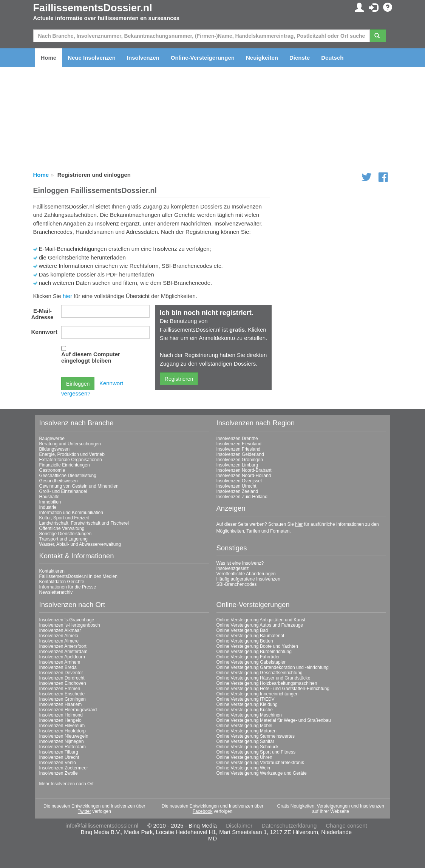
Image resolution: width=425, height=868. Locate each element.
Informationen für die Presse (68, 587)
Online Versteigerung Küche (245, 710)
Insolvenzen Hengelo (60, 720)
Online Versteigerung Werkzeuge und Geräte (262, 773)
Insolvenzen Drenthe (237, 439)
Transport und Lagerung (63, 539)
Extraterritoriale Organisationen (71, 460)
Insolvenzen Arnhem (60, 662)
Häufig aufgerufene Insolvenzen (248, 579)
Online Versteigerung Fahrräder (248, 657)
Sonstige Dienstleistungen (66, 534)
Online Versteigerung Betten (245, 641)
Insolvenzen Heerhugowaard (68, 710)
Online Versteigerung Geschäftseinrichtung (260, 673)
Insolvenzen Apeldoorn (62, 657)
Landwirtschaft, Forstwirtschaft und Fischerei (84, 523)
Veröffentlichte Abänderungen (246, 574)
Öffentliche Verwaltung (62, 528)
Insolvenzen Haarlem (61, 704)
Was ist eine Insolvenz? (240, 563)
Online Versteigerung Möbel (244, 726)
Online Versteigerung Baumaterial (250, 636)
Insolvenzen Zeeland (237, 491)
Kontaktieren (52, 571)
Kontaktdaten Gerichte (62, 582)
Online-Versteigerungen (203, 58)
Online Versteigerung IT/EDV (246, 699)
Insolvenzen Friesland (239, 449)
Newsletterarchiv (56, 592)
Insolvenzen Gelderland (240, 454)
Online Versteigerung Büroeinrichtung (254, 652)
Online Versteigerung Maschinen (249, 715)
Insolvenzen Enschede (62, 694)
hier (67, 296)
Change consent (346, 826)
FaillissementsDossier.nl (93, 8)
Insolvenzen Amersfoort (63, 646)
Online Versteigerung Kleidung (247, 704)
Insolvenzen (143, 58)
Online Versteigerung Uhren (244, 757)
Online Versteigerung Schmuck (248, 747)
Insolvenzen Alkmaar (60, 630)
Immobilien (50, 502)
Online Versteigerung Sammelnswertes (256, 736)
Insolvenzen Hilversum (62, 726)
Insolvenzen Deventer (61, 673)
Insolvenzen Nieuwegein (64, 736)
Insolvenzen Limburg (237, 465)
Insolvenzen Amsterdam (63, 652)
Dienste (300, 58)
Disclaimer (239, 826)
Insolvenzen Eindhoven (63, 683)
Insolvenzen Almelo (59, 636)
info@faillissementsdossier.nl (102, 826)
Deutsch (332, 58)
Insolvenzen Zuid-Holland (242, 497)
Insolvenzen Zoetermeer (64, 768)
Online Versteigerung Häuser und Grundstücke (263, 678)
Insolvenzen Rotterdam (63, 747)
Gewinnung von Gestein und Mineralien (79, 486)
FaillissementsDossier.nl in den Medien (78, 576)
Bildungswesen (55, 449)
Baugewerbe (52, 439)
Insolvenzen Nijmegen (62, 741)
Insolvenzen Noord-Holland (244, 476)
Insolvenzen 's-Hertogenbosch (70, 625)
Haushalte (49, 497)
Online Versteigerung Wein (243, 768)
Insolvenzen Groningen (240, 460)
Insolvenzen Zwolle (59, 773)
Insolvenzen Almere (59, 641)
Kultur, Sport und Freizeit (64, 518)
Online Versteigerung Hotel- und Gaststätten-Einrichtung (273, 689)
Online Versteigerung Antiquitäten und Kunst (261, 620)
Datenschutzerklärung (289, 826)
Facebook (203, 811)
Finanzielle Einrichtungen (65, 465)
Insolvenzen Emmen (60, 689)
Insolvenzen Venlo (58, 763)
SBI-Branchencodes (237, 584)
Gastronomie (52, 470)
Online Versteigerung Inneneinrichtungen (258, 694)
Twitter (84, 811)
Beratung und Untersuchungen (70, 444)
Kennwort (44, 332)
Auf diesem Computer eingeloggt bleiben (91, 357)
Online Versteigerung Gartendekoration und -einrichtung (273, 667)
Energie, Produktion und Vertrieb (72, 454)
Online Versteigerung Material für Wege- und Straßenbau (274, 720)
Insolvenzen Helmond (61, 715)
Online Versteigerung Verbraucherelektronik (260, 763)
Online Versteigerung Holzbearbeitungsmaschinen (267, 683)
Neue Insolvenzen (92, 58)
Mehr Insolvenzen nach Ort (66, 784)
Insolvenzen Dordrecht (62, 678)
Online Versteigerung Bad (242, 630)
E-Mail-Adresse (42, 314)
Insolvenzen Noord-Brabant (244, 470)
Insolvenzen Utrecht (236, 486)
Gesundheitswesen (59, 481)
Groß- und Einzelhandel (63, 491)
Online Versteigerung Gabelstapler (251, 662)
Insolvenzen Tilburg (59, 752)
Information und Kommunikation (71, 513)
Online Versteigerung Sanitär (245, 741)
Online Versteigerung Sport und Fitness (256, 752)
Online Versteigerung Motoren (246, 731)
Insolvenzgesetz (233, 568)
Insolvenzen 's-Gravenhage (67, 620)
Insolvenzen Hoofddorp (63, 731)
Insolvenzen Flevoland (239, 444)
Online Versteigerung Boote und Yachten (257, 646)
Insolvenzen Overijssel (239, 481)
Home (49, 58)
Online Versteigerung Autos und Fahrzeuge (260, 625)
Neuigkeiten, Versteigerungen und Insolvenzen (337, 806)
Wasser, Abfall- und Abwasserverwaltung (80, 544)
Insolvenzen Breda (58, 667)
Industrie (48, 507)
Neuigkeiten (262, 58)
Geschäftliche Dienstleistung (68, 476)
